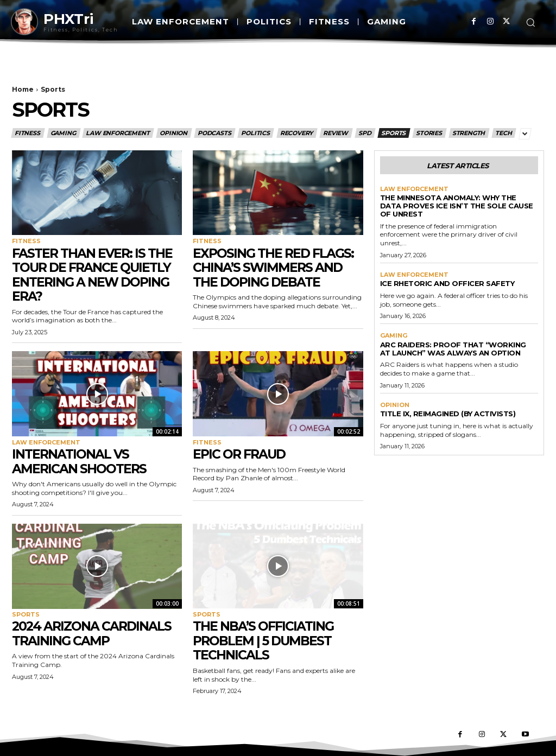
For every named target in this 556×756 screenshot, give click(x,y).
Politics (256, 133)
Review (336, 133)
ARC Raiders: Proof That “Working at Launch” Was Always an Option (453, 349)
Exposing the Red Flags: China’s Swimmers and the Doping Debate (275, 268)
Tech (504, 133)
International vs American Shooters (80, 461)
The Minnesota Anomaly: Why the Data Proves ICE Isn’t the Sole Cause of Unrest (457, 206)
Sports (394, 133)
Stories (429, 133)
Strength (469, 133)
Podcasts (215, 133)
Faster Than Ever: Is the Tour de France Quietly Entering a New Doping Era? (94, 275)
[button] (530, 22)
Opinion (174, 133)
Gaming (64, 133)
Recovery (297, 133)
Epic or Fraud (240, 454)
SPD (365, 133)
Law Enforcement (118, 133)
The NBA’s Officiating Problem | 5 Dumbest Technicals (265, 640)
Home (23, 89)
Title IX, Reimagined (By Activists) (448, 414)
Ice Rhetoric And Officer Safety (447, 283)
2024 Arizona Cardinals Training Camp (94, 633)
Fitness (28, 133)
